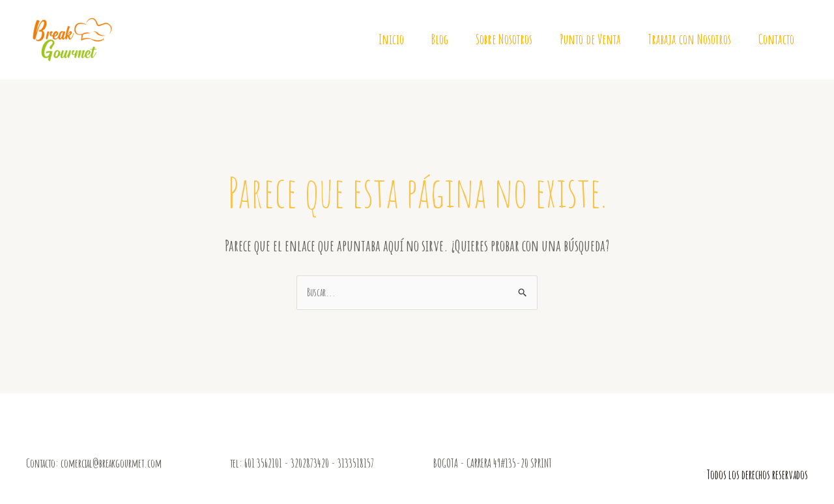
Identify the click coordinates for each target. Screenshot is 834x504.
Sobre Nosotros (504, 39)
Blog (440, 39)
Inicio (391, 39)
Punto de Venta (590, 39)
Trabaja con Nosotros (690, 39)
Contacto (776, 39)
